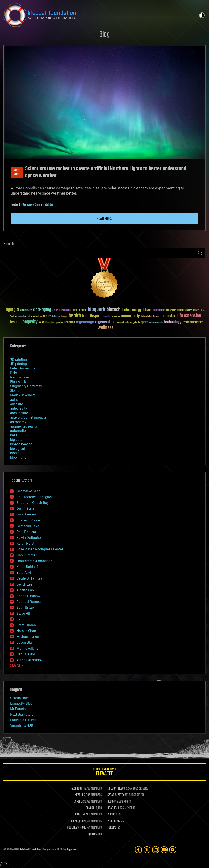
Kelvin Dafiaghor (29, 538)
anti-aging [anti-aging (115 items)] (42, 310)
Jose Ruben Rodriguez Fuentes (40, 549)
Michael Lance (28, 637)
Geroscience (19, 698)
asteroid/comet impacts (28, 417)
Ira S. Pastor (26, 654)
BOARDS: (112, 808)
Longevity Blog (21, 704)
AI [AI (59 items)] (18, 310)
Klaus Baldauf (27, 567)
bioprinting (18, 457)
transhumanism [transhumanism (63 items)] (193, 322)
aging (14, 400)
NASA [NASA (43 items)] (42, 323)
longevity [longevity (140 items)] (30, 322)
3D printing (18, 360)
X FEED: (79, 802)
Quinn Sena (25, 508)
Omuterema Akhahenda (34, 561)
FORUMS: (112, 828)
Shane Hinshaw (28, 596)
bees (14, 435)
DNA (14, 373)
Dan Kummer (27, 555)
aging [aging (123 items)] (11, 310)
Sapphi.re (71, 850)
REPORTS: (113, 815)
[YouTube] (164, 850)
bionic (15, 453)
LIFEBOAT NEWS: (116, 789)
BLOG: (110, 802)
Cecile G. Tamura (29, 578)
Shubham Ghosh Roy (33, 503)
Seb (19, 619)
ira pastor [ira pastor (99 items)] (168, 316)
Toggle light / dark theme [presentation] (202, 15)
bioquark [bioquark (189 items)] (97, 310)
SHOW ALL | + (17, 666)
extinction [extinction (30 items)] (37, 317)
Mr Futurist (18, 709)
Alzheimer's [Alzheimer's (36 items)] (26, 310)
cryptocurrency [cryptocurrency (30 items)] (192, 310)
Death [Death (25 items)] (12, 317)
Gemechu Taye (28, 526)
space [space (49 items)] (145, 322)
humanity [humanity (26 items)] (107, 317)
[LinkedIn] (156, 850)
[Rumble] (173, 850)
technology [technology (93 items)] (173, 322)
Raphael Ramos (29, 602)
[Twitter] (147, 850)
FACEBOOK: (77, 789)
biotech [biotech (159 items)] (114, 310)
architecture (19, 413)
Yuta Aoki (24, 573)
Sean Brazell (26, 607)
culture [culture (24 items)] (202, 310)
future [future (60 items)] (47, 316)
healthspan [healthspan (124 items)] (92, 316)
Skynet (15, 391)
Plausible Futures (23, 720)
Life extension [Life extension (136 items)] (189, 316)
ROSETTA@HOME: (77, 828)
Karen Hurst (25, 543)
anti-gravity (19, 408)
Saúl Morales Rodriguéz (35, 497)
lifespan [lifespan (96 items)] (14, 322)
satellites (48, 205)
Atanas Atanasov (30, 660)
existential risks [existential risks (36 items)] (23, 317)
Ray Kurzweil (20, 377)
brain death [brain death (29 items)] (171, 310)
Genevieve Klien (31, 205)
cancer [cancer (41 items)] (181, 310)
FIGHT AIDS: (82, 815)
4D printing (18, 364)
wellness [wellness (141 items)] (105, 328)
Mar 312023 (17, 172)
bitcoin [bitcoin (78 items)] (148, 310)
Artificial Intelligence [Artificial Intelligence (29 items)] (62, 310)
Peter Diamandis (23, 368)
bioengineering (21, 444)
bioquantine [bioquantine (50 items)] (80, 310)
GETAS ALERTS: (116, 795)
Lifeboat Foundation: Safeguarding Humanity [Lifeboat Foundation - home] (94, 15)
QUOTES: (93, 834)
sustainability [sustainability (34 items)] (156, 323)
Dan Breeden (26, 514)
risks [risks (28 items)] (127, 323)
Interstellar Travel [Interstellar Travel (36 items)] (150, 317)
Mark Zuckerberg (23, 395)
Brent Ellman (26, 625)
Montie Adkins (27, 648)
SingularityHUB (22, 725)
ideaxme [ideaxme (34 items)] (116, 317)
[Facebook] (138, 850)
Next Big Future (22, 714)
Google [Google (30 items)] (64, 317)
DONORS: (90, 808)
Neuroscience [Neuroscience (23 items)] (50, 323)
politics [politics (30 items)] (60, 323)
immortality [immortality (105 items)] (130, 316)
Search (200, 253)
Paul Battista (26, 532)
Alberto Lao (25, 590)
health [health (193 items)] (75, 316)
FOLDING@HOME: (78, 821)
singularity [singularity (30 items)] (135, 323)
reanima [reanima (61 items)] (70, 322)
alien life (17, 404)
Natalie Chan (26, 631)
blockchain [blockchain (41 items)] (159, 310)
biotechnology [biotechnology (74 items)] (132, 310)
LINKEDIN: (78, 795)
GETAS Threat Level (104, 773)
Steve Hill (24, 613)
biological (17, 449)
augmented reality (24, 426)
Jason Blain (26, 642)
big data (16, 440)
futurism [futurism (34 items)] (56, 317)
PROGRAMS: (114, 821)
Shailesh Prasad (29, 520)
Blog (104, 35)
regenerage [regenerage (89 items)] (85, 322)
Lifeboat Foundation (31, 850)
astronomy (18, 422)
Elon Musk (18, 382)
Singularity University (26, 386)
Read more (104, 219)
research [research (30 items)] (120, 323)
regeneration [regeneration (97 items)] (105, 322)
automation (19, 431)
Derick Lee (24, 584)
